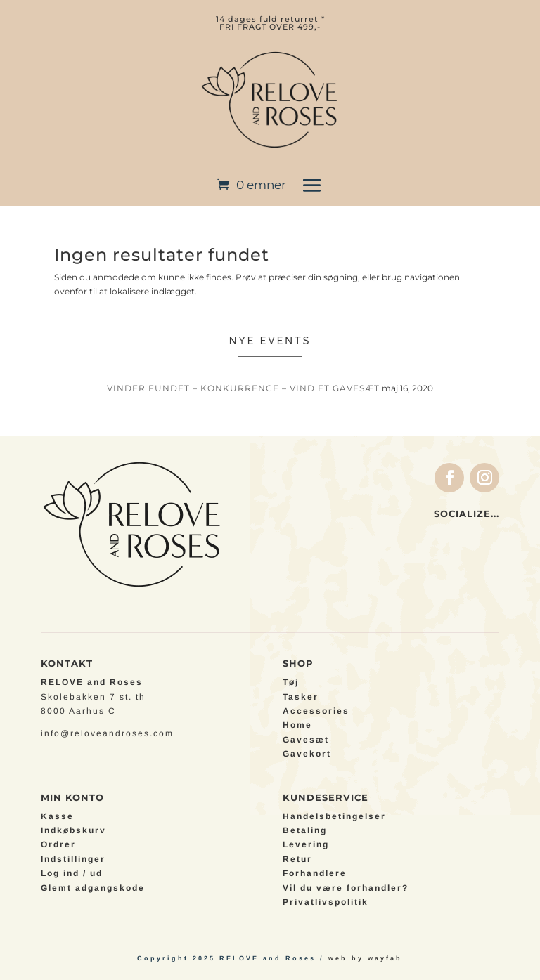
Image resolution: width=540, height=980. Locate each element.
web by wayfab (365, 958)
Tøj (291, 682)
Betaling (305, 830)
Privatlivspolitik (326, 902)
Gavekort (307, 754)
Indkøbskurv (73, 830)
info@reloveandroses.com (107, 733)
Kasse (57, 816)
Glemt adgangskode (93, 888)
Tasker (301, 697)
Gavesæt (306, 740)
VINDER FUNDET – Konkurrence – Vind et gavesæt (243, 388)
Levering (306, 844)
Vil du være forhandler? (346, 888)
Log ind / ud (72, 873)
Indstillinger (73, 859)
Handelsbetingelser (334, 816)
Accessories (316, 711)
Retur (297, 859)
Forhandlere (315, 873)
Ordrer (58, 844)
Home (297, 725)
